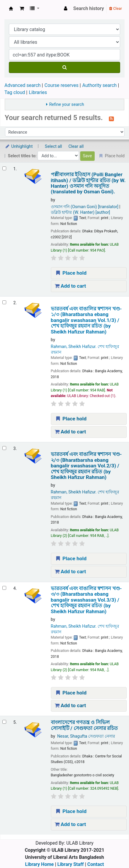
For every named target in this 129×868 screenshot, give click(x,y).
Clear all (76, 146)
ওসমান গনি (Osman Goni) (85, 207)
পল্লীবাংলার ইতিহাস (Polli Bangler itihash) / (88, 183)
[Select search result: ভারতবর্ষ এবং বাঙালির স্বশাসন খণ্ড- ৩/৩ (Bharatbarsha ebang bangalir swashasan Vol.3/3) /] (4, 588)
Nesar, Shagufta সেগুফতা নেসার (86, 736)
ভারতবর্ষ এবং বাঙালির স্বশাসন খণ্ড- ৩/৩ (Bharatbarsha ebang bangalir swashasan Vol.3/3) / (86, 600)
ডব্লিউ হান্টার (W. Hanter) (80, 212)
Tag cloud (15, 92)
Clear (116, 8)
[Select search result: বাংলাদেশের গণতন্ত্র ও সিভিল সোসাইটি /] (4, 722)
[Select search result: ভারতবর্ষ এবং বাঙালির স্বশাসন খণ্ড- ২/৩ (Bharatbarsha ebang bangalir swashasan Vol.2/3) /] (4, 448)
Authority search (99, 85)
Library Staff (71, 864)
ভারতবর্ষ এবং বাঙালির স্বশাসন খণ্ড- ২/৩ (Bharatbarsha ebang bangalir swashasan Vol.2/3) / (86, 466)
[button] (22, 9)
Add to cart (70, 286)
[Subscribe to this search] (111, 118)
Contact (96, 864)
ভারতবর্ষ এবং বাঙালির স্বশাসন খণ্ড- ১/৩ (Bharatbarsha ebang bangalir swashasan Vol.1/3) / (86, 320)
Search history (89, 8)
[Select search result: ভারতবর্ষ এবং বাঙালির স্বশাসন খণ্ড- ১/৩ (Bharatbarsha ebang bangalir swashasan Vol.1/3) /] (4, 302)
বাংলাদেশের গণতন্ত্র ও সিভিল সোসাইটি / (84, 725)
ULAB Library (11, 9)
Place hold (71, 273)
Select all (54, 146)
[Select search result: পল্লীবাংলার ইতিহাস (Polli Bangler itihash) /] (4, 168)
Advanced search (22, 85)
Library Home (39, 864)
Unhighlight (19, 146)
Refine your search (67, 105)
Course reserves (61, 85)
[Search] (64, 67)
